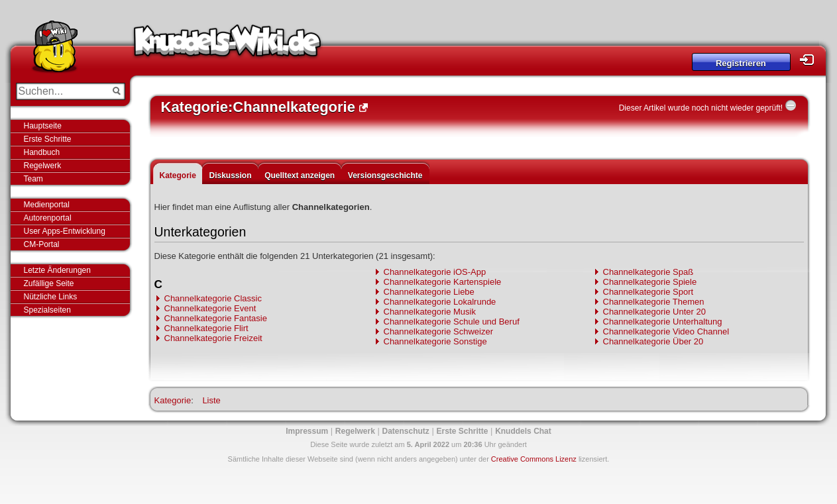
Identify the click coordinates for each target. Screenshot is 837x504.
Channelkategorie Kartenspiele (443, 282)
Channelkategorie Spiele (650, 282)
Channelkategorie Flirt (206, 328)
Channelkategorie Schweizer (438, 331)
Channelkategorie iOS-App (435, 272)
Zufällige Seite (49, 283)
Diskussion (230, 176)
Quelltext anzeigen (300, 176)
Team (33, 179)
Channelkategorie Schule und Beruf (452, 322)
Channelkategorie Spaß (648, 272)
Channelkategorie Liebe (429, 292)
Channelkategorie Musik (430, 312)
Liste (211, 400)
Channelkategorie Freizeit (213, 338)
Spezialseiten (47, 310)
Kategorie (178, 176)
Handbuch (42, 152)
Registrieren (741, 63)
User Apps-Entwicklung (65, 231)
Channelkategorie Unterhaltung (663, 322)
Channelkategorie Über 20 (653, 341)
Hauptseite (43, 126)
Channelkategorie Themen (654, 302)
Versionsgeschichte (385, 176)
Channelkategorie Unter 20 (654, 312)
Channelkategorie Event (210, 308)
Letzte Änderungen (57, 270)
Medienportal (47, 205)
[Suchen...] (61, 91)
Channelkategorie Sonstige (435, 341)
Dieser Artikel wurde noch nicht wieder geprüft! (701, 108)
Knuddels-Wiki (227, 45)
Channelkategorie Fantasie (216, 318)
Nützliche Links (51, 297)
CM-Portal (42, 244)
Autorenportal (48, 218)
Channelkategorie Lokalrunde (440, 302)
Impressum (307, 431)
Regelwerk (43, 166)
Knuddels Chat (523, 431)
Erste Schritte (48, 139)
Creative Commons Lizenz (534, 459)
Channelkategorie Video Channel (666, 331)
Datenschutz (406, 431)
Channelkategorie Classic (213, 298)
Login (810, 60)
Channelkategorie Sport (648, 292)
